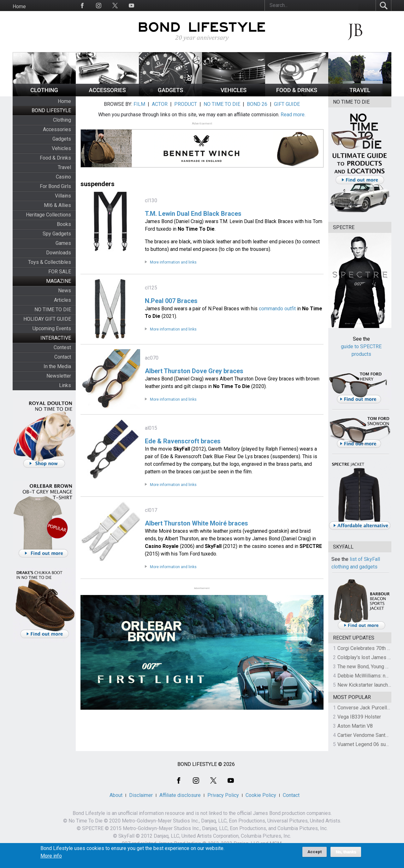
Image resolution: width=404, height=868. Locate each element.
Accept (315, 854)
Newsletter (59, 376)
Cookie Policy (261, 795)
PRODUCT (186, 104)
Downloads (59, 253)
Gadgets (62, 139)
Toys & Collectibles (50, 262)
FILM (139, 104)
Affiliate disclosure (180, 795)
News (65, 291)
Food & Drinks (55, 158)
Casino (63, 177)
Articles (62, 300)
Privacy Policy (223, 795)
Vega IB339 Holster (359, 717)
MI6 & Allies (57, 205)
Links (65, 385)
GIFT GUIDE (287, 104)
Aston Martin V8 (355, 726)
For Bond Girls (55, 186)
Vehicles (61, 148)
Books (64, 224)
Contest (62, 347)
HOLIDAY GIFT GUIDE (47, 319)
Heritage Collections (48, 215)
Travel (64, 167)
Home (19, 6)
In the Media (57, 366)
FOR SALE (60, 272)
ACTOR (160, 104)
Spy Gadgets (57, 234)
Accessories (57, 129)
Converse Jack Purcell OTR (368, 708)
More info (51, 858)
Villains (63, 196)
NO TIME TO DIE (53, 310)
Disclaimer (141, 795)
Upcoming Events (52, 328)
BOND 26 (257, 104)
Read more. (293, 115)
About (116, 795)
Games (63, 243)
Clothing (62, 120)
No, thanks (346, 854)
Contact (63, 357)
